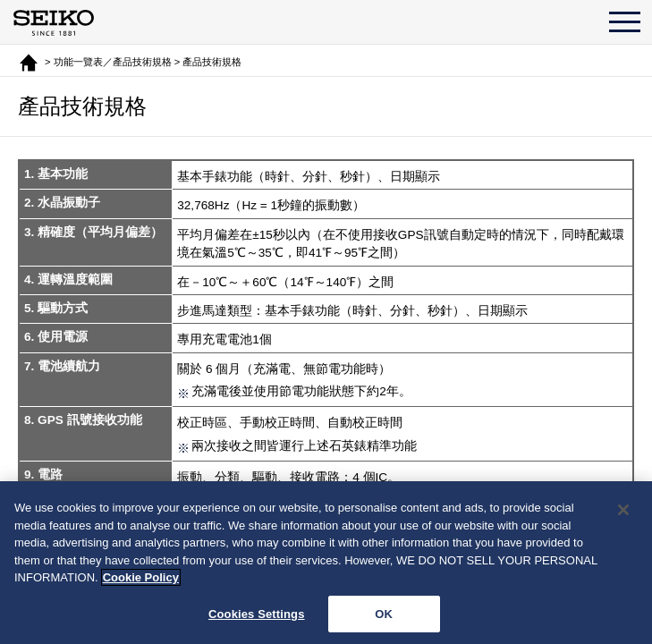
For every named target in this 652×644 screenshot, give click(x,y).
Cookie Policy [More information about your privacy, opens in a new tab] (141, 582)
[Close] (623, 514)
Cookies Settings (257, 619)
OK (384, 619)
